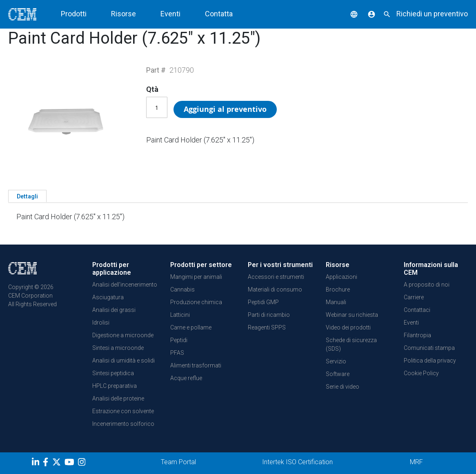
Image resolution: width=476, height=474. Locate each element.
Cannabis (182, 289)
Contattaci (417, 310)
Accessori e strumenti (276, 277)
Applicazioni (341, 277)
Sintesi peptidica (113, 373)
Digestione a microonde (123, 335)
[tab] (27, 196)
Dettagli (27, 196)
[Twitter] (58, 463)
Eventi (170, 14)
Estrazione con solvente (123, 411)
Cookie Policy (421, 373)
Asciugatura (108, 297)
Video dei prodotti (348, 327)
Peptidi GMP (263, 302)
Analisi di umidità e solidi (123, 361)
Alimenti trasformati (196, 365)
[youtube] (70, 463)
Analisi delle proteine (118, 398)
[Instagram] (83, 463)
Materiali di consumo (275, 289)
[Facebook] (48, 463)
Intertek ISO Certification (297, 462)
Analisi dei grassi (114, 310)
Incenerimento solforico (123, 424)
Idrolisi (101, 323)
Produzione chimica (196, 302)
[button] (348, 14)
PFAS (177, 353)
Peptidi (179, 340)
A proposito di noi (427, 285)
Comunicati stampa (429, 348)
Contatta (219, 14)
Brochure (338, 289)
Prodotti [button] (74, 14)
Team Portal (178, 462)
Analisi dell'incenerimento (125, 285)
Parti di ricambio (269, 315)
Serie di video (343, 387)
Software (338, 374)
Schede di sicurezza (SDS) (351, 344)
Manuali (336, 302)
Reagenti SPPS (267, 327)
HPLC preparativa (115, 386)
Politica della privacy (430, 361)
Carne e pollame (191, 327)
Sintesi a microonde (118, 348)
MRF (416, 462)
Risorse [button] (123, 14)
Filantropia (417, 335)
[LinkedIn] (37, 463)
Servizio (336, 361)
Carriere (414, 297)
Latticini (180, 315)
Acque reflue (186, 378)
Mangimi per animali (196, 277)
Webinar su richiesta (352, 315)
